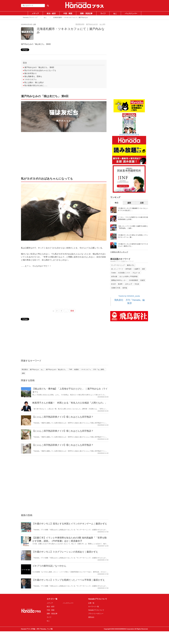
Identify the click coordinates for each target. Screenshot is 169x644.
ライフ (103, 13)
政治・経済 (51, 13)
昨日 (117, 203)
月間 (142, 203)
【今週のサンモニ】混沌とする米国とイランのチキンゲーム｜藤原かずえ (70, 524)
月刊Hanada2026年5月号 (129, 135)
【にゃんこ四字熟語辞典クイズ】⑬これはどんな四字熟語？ (63, 445)
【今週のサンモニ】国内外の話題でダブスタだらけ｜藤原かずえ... (133, 245)
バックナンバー (131, 13)
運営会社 (91, 617)
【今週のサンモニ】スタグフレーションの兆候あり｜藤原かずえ (65, 552)
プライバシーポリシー (96, 614)
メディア (35, 13)
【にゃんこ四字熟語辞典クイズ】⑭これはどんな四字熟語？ (63, 431)
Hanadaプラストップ (30, 17)
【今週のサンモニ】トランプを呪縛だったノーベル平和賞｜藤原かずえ (69, 580)
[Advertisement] (64, 155)
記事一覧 (91, 603)
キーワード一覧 (94, 607)
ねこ (115, 13)
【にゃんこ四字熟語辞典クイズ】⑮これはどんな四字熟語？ (63, 417)
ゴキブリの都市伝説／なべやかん (49, 566)
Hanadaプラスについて (96, 610)
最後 (72, 311)
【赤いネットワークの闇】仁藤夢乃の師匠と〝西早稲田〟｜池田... (133, 227)
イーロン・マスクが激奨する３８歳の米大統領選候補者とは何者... (133, 218)
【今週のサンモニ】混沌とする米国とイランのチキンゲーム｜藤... (133, 236)
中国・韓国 (68, 13)
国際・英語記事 (86, 13)
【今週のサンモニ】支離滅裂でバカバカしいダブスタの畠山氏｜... (133, 209)
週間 (129, 203)
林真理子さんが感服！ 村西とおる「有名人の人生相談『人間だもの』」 (70, 403)
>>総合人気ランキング (119, 252)
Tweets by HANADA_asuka (129, 296)
